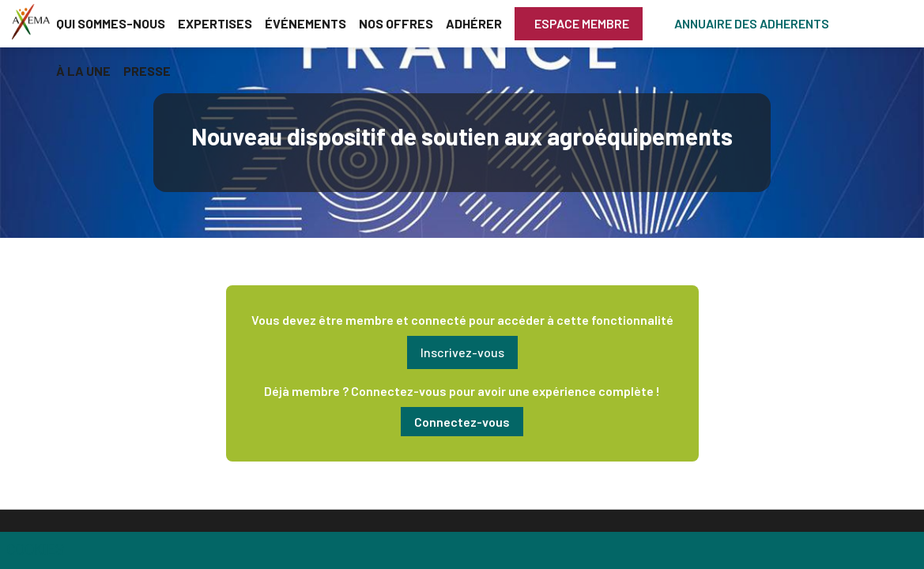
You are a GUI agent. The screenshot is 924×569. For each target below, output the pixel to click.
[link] (111, 24)
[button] (579, 24)
